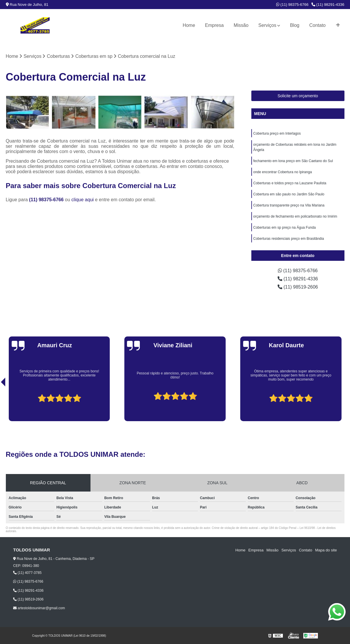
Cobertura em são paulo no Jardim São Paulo (289, 194)
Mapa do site (326, 550)
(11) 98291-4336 (328, 5)
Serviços (267, 25)
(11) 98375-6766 (292, 5)
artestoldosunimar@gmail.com (39, 608)
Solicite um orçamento (298, 96)
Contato (317, 25)
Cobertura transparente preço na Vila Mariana (289, 205)
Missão (241, 25)
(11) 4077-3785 (27, 573)
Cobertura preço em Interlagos (277, 133)
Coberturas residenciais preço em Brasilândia (289, 239)
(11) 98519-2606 (298, 287)
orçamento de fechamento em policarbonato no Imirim (295, 216)
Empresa (214, 25)
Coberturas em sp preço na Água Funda (285, 228)
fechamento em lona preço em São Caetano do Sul (293, 161)
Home (189, 25)
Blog (295, 25)
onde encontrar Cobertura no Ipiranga (283, 172)
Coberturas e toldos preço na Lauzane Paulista (290, 183)
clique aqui (83, 200)
